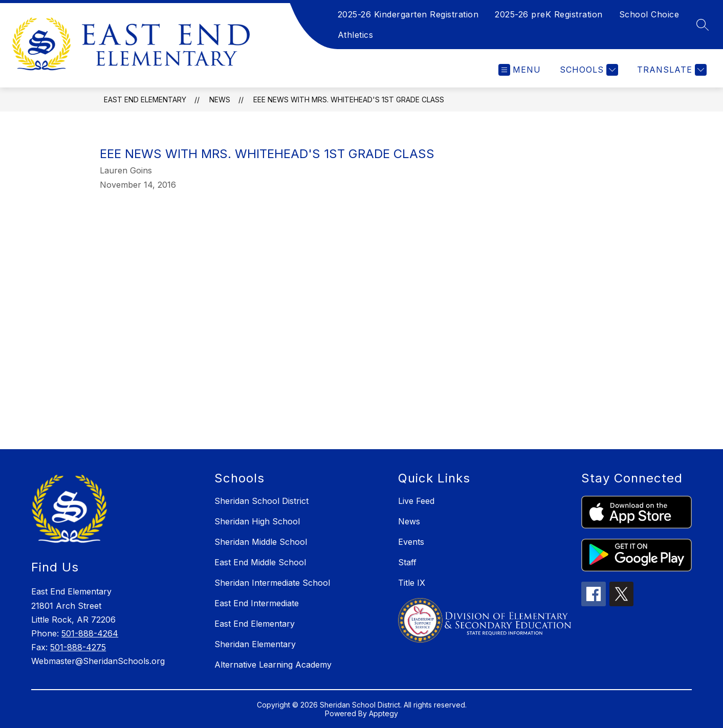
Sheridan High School (257, 521)
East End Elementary (145, 100)
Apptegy (384, 713)
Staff (407, 562)
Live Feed (416, 501)
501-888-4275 (78, 647)
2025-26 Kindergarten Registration (408, 14)
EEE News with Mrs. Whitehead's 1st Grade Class (349, 100)
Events (411, 542)
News (220, 100)
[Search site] (703, 25)
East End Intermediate (257, 603)
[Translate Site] (671, 70)
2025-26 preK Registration (549, 14)
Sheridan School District (261, 501)
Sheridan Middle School (261, 542)
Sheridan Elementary (255, 644)
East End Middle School (260, 562)
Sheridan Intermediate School (272, 583)
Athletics (356, 35)
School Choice (649, 14)
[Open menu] (520, 70)
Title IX (412, 583)
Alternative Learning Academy (273, 665)
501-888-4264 (90, 633)
